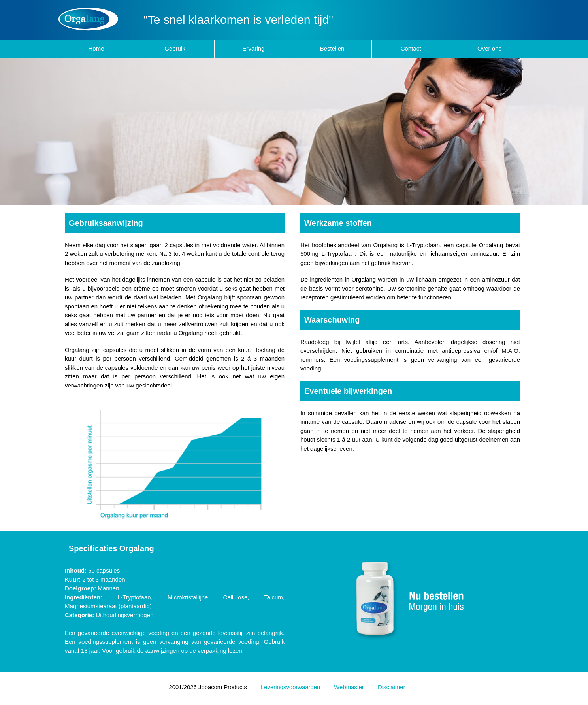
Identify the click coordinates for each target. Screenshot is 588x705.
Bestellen (332, 48)
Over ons (489, 48)
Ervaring (254, 48)
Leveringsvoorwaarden (290, 687)
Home (96, 48)
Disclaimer (391, 687)
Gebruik (175, 48)
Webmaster (349, 687)
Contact (411, 48)
